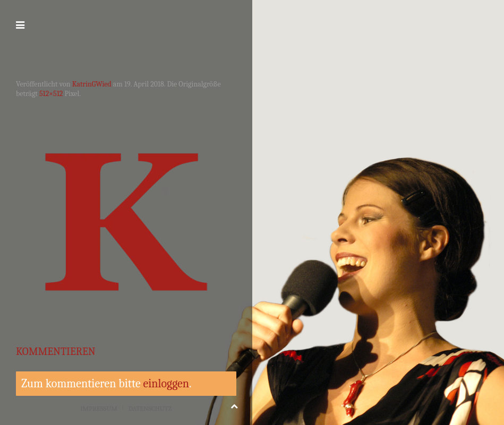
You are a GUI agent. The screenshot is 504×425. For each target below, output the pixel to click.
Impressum (99, 408)
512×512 (51, 94)
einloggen (166, 384)
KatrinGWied (92, 84)
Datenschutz (150, 408)
